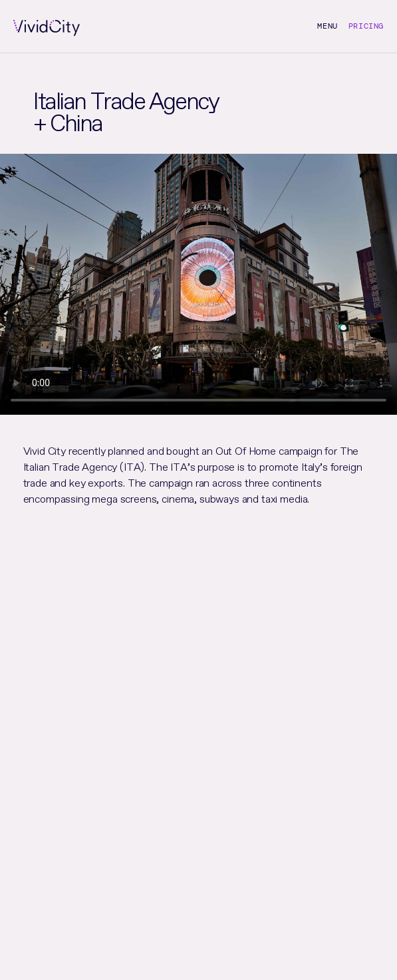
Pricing (366, 26)
